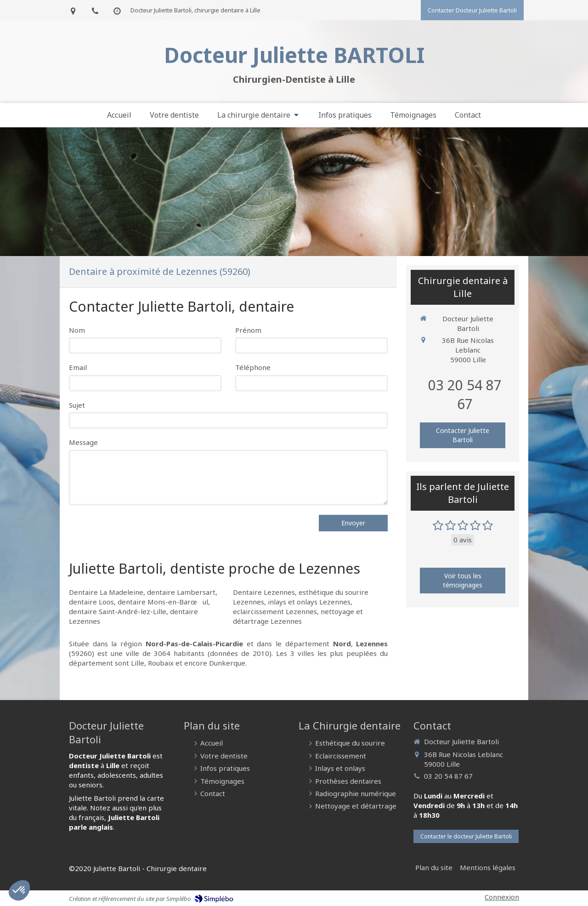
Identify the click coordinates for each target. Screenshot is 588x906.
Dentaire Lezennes (264, 592)
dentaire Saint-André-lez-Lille (118, 611)
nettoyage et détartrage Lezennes (298, 616)
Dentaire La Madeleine (106, 592)
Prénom (248, 330)
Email (78, 367)
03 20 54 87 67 (465, 394)
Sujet (77, 405)
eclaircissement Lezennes (275, 611)
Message (83, 442)
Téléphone (253, 367)
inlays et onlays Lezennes (309, 602)
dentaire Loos (91, 602)
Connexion (502, 897)
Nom (77, 330)
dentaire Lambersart (181, 592)
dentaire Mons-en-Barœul (163, 602)
